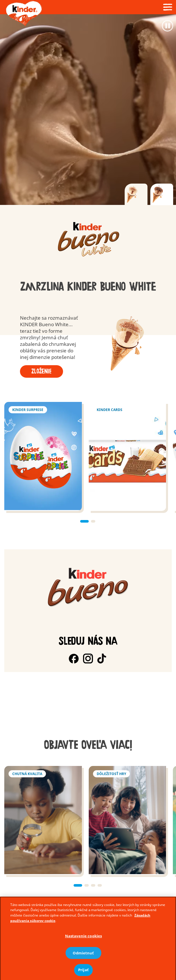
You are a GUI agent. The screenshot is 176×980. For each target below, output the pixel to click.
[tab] (136, 194)
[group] (88, 240)
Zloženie (42, 371)
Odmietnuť (83, 963)
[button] (84, 521)
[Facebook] (74, 659)
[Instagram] (88, 659)
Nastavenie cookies (83, 946)
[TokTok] (102, 659)
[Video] (88, 110)
